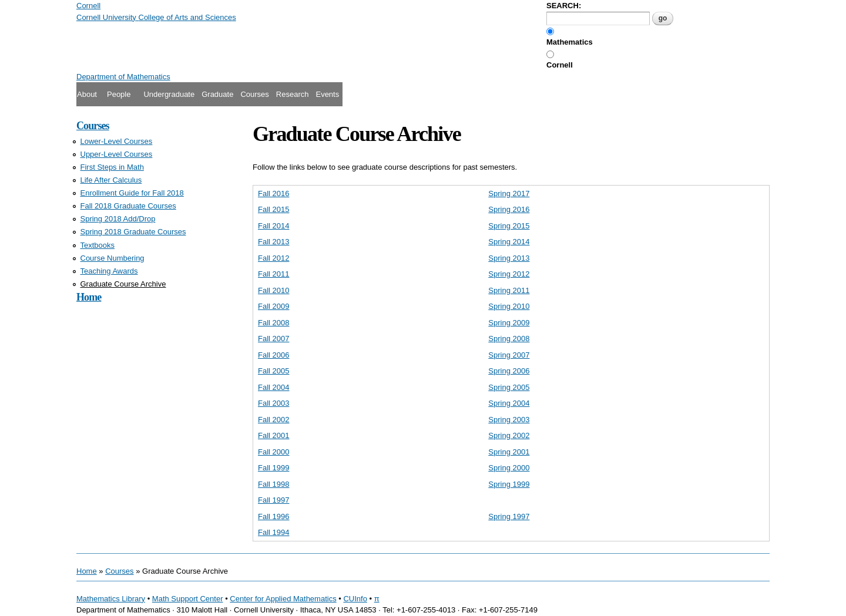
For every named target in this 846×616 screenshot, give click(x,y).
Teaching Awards (109, 271)
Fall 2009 (273, 306)
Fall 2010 (273, 290)
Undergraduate (169, 94)
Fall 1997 (273, 500)
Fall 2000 (273, 452)
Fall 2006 (273, 355)
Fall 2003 (273, 403)
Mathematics (570, 42)
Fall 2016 (273, 193)
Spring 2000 (509, 468)
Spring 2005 (509, 387)
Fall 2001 (273, 435)
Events (327, 94)
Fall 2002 (273, 420)
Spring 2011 (509, 290)
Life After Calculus (111, 180)
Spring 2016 (509, 209)
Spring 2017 (509, 193)
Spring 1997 (509, 516)
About (87, 94)
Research (293, 94)
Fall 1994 (273, 532)
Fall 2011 (273, 274)
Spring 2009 (509, 323)
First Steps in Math (112, 167)
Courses (254, 94)
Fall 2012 (273, 258)
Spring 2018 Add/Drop (118, 219)
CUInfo (355, 599)
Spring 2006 (509, 371)
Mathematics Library (111, 599)
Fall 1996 (273, 516)
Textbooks (98, 245)
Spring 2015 (509, 226)
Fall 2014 (273, 226)
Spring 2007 (509, 355)
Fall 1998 (273, 484)
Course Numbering (113, 258)
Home (89, 297)
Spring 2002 (509, 435)
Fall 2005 (273, 371)
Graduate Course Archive (123, 284)
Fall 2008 (273, 323)
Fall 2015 (273, 209)
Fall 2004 (273, 387)
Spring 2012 (509, 274)
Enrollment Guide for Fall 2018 (132, 193)
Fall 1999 (273, 468)
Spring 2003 (509, 420)
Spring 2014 (509, 242)
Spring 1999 (509, 484)
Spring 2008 (509, 339)
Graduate (217, 94)
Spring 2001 (509, 452)
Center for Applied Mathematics (283, 599)
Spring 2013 (509, 258)
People (119, 94)
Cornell (560, 65)
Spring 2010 (509, 306)
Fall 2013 (273, 242)
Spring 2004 (509, 403)
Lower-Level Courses (117, 141)
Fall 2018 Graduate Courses (128, 206)
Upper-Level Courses (117, 154)
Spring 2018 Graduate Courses (133, 232)
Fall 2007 (273, 339)
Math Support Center (188, 599)
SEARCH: (564, 6)
